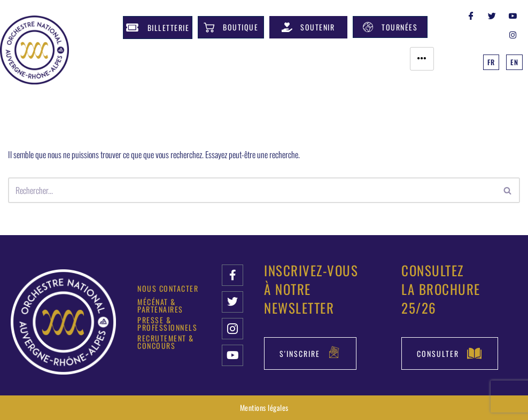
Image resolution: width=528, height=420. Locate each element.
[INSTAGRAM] (513, 34)
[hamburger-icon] (422, 59)
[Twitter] (492, 15)
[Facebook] (471, 15)
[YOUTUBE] (513, 15)
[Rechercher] (252, 190)
